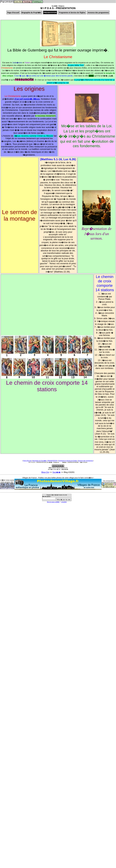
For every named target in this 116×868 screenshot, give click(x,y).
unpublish (64, 502)
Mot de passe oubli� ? (54, 502)
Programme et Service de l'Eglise (68, 461)
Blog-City (45, 472)
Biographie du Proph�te (40, 461)
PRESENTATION (52, 461)
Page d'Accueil (27, 461)
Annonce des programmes (85, 461)
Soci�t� (57, 472)
